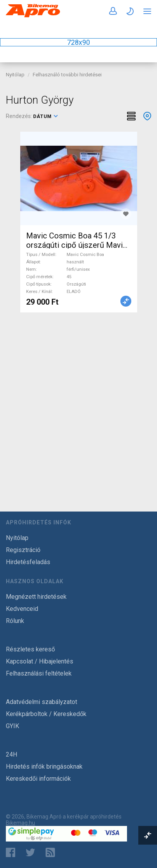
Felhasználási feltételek (39, 673)
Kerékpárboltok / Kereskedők (46, 714)
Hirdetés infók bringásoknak (44, 767)
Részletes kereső (30, 649)
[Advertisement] (78, 403)
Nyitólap (15, 75)
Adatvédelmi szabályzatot (41, 702)
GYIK (12, 726)
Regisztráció (23, 550)
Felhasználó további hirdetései (67, 75)
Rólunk (15, 621)
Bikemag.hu (20, 823)
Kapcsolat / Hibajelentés (40, 661)
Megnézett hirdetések (36, 597)
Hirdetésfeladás (28, 562)
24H (11, 754)
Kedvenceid (22, 609)
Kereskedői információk (38, 779)
